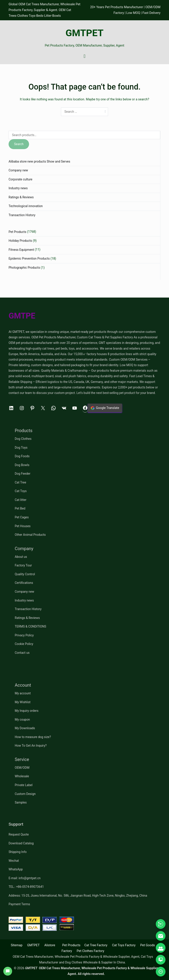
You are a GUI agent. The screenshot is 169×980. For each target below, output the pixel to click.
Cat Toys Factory (124, 945)
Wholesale (22, 776)
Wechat (14, 861)
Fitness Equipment (21, 250)
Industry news (18, 188)
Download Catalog (21, 843)
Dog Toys (21, 448)
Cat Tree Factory (96, 945)
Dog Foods (22, 456)
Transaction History (22, 215)
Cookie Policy (24, 644)
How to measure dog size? (33, 737)
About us (21, 557)
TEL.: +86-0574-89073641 (26, 887)
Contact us (22, 653)
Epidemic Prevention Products (29, 259)
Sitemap (17, 945)
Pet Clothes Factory (91, 951)
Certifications (24, 583)
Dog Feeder (23, 474)
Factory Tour (23, 565)
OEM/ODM (22, 768)
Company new (18, 170)
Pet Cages (22, 517)
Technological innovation (26, 206)
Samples (21, 802)
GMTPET (85, 33)
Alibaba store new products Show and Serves (39, 161)
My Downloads (25, 728)
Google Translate (105, 408)
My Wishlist (23, 702)
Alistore (50, 945)
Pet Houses (23, 526)
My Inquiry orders (27, 711)
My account (23, 693)
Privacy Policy (24, 635)
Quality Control (25, 574)
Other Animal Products (30, 535)
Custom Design (25, 794)
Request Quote (19, 834)
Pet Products (17, 232)
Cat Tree (20, 482)
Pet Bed (20, 508)
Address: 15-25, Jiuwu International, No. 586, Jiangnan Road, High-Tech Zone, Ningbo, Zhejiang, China (78, 896)
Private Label (24, 785)
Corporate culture (20, 179)
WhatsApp (16, 869)
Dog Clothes (23, 439)
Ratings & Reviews (21, 197)
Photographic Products (24, 268)
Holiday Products (20, 241)
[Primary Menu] (85, 56)
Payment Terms (19, 904)
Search (19, 144)
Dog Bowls (22, 465)
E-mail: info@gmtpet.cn (25, 878)
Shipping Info (18, 852)
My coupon (22, 720)
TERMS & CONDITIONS (30, 626)
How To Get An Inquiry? (31, 746)
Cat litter (21, 500)
